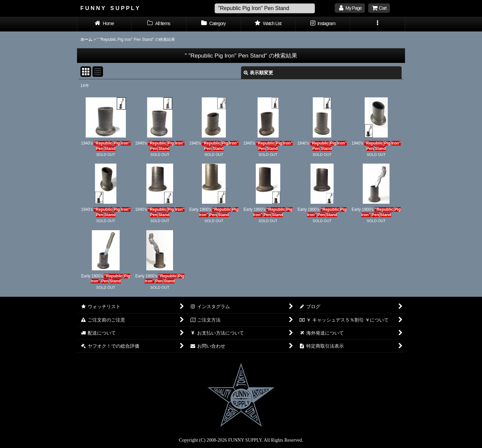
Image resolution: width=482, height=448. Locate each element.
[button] (377, 24)
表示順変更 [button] (258, 73)
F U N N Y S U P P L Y (110, 8)
